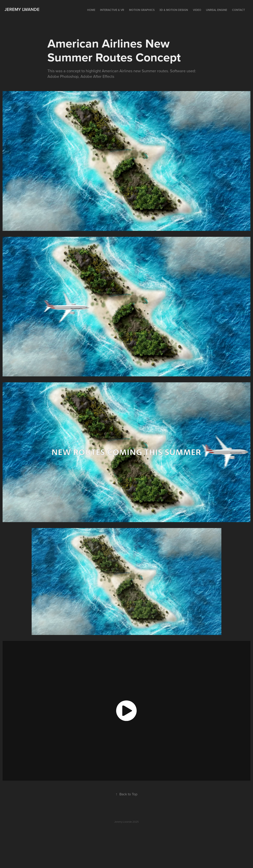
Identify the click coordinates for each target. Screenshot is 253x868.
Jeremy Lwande (22, 9)
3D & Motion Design (174, 10)
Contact (238, 10)
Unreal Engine (217, 10)
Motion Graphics (142, 10)
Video (197, 10)
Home (91, 10)
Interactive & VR (112, 10)
